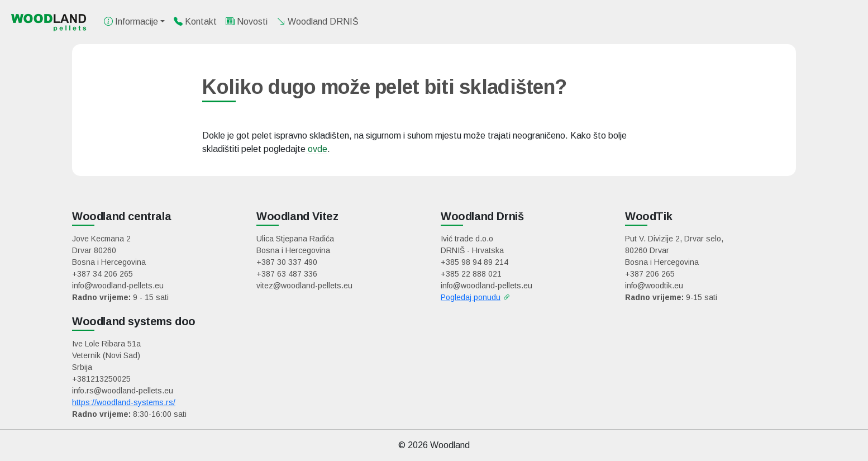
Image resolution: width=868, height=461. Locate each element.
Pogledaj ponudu (471, 297)
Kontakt (195, 22)
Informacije (131, 22)
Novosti (247, 22)
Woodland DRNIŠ (318, 22)
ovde (316, 149)
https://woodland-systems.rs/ (124, 402)
